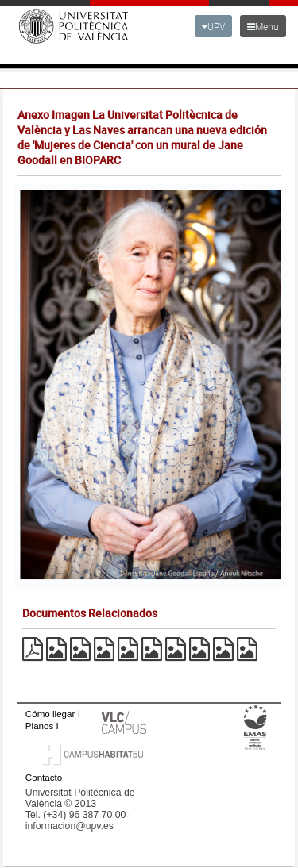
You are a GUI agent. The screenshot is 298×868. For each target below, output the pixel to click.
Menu (263, 26)
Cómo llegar (50, 714)
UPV (213, 26)
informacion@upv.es (70, 826)
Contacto (44, 777)
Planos (40, 726)
